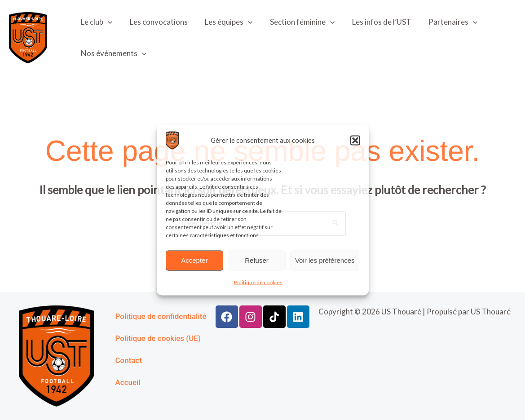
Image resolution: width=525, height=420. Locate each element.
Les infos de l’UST (373, 22)
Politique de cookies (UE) (158, 338)
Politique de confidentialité (161, 316)
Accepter (194, 260)
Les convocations (156, 22)
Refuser (257, 260)
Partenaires (442, 22)
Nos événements (113, 53)
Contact (129, 360)
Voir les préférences (325, 260)
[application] (107, 22)
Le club (96, 22)
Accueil (128, 382)
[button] (355, 140)
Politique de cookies (258, 282)
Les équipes (224, 22)
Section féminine (295, 22)
